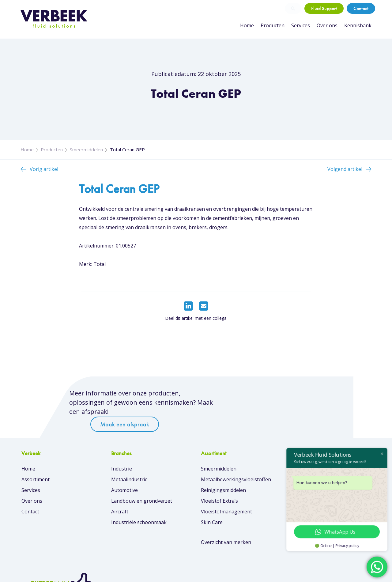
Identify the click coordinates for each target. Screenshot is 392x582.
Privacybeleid (357, 573)
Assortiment (36, 464)
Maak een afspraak (272, 396)
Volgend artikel (345, 169)
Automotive (124, 475)
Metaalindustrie (129, 464)
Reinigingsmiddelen (223, 475)
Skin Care (211, 507)
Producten (273, 25)
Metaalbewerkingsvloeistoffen (236, 464)
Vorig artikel (44, 169)
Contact (361, 8)
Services (301, 25)
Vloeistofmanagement (226, 496)
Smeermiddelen (86, 149)
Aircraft (120, 496)
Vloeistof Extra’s (219, 486)
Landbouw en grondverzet (142, 486)
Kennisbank (358, 25)
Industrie (122, 453)
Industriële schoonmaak (139, 507)
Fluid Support (324, 8)
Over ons (327, 25)
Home (247, 25)
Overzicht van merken (226, 527)
